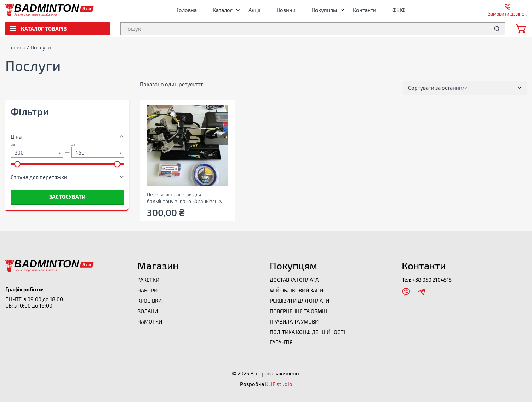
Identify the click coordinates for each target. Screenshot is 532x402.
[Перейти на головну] (50, 7)
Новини (286, 10)
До (73, 145)
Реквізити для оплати (299, 301)
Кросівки (150, 301)
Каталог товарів (38, 29)
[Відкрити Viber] (406, 292)
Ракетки (148, 280)
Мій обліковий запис (298, 290)
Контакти (365, 10)
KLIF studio (279, 384)
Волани (148, 311)
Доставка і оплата (294, 280)
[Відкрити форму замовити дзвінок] (507, 10)
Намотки (150, 321)
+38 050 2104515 (432, 280)
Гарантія (281, 342)
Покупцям (326, 10)
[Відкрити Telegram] (422, 292)
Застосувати (67, 197)
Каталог (224, 10)
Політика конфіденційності (307, 332)
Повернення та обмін (298, 311)
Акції (254, 10)
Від (13, 145)
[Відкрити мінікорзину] (521, 29)
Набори (147, 290)
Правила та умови (294, 321)
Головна (187, 10)
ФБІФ (399, 10)
